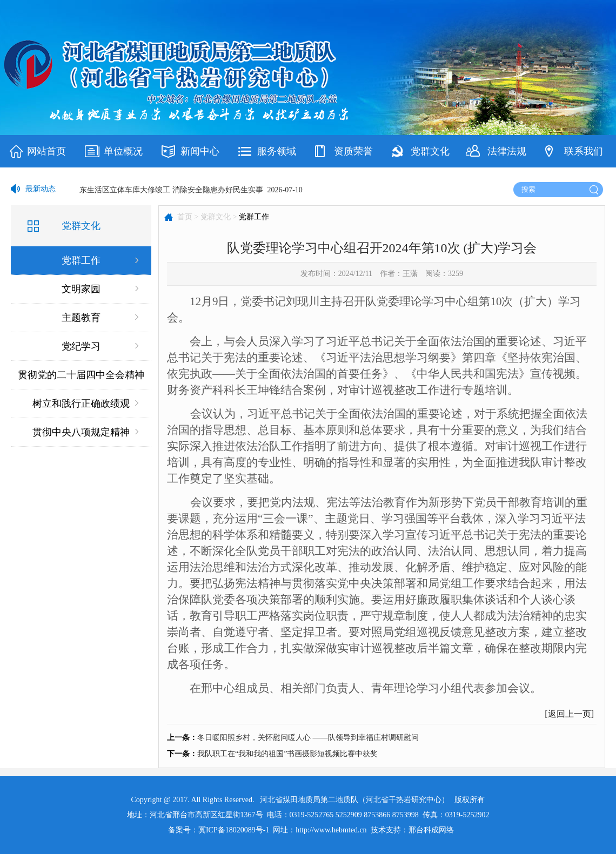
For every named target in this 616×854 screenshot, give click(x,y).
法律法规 (507, 151)
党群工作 (81, 260)
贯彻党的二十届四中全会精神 (81, 375)
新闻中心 (200, 151)
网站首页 (46, 151)
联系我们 (584, 151)
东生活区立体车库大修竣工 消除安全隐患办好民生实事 (171, 190)
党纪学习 (81, 346)
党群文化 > (219, 217)
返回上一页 (570, 714)
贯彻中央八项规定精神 (81, 432)
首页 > (188, 217)
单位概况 (123, 151)
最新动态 (41, 189)
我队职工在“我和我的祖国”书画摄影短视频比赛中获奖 (287, 754)
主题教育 (81, 318)
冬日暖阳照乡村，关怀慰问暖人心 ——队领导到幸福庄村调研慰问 (308, 738)
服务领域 (277, 151)
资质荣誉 (353, 151)
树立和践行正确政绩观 (81, 404)
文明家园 (81, 289)
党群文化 (430, 151)
